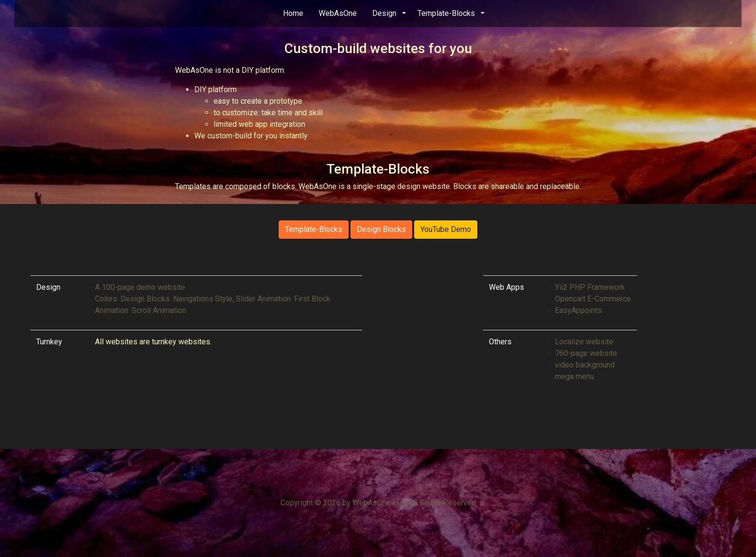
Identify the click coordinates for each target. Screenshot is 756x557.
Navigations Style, (203, 299)
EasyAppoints (579, 310)
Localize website (584, 342)
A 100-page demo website (140, 287)
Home (293, 13)
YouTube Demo (446, 229)
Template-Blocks (446, 13)
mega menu (574, 376)
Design (384, 13)
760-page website (586, 353)
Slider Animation (263, 299)
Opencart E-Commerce (593, 299)
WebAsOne (338, 13)
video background (585, 365)
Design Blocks (381, 229)
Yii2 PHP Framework (590, 287)
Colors (106, 299)
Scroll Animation (159, 310)
